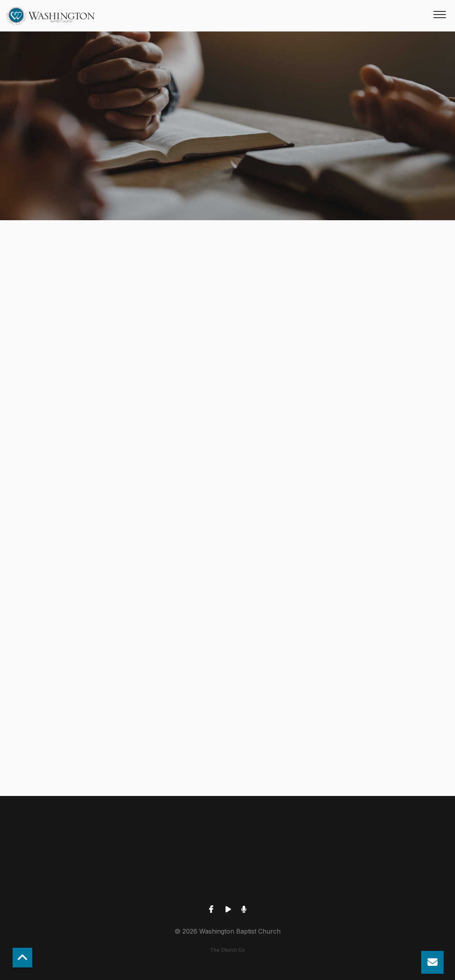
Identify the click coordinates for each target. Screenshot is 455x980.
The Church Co (228, 950)
